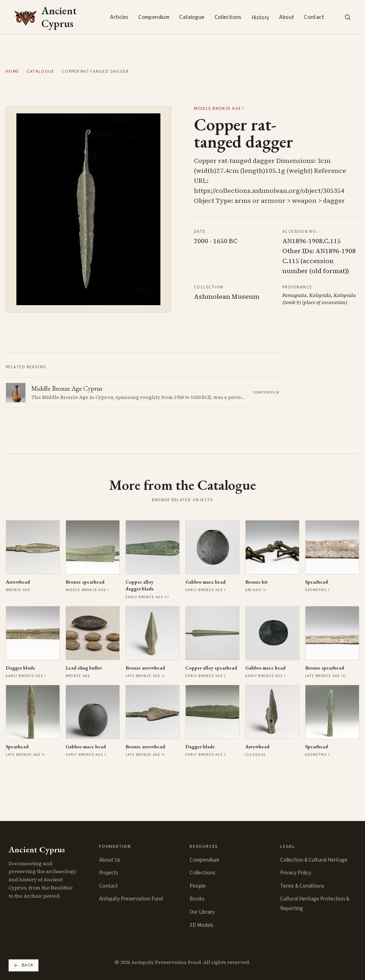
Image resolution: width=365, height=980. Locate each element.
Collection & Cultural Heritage (314, 860)
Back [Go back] (24, 965)
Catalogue (192, 17)
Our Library (202, 912)
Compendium (154, 17)
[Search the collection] (348, 17)
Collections (228, 17)
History (261, 17)
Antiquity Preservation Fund (131, 899)
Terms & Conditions (302, 886)
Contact (314, 17)
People (198, 886)
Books (197, 899)
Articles (119, 17)
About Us (110, 860)
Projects (109, 873)
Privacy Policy (296, 873)
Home (12, 72)
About (287, 17)
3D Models (202, 925)
